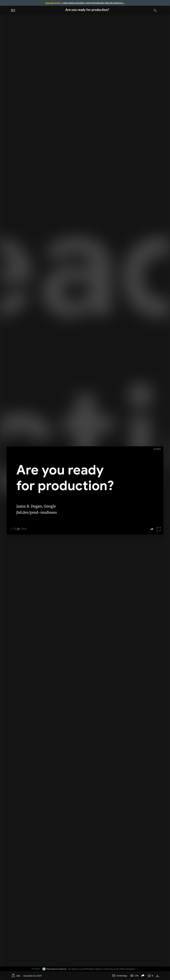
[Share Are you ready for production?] (143, 976)
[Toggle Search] (155, 10)
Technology (120, 976)
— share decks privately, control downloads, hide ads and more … (85, 3)
